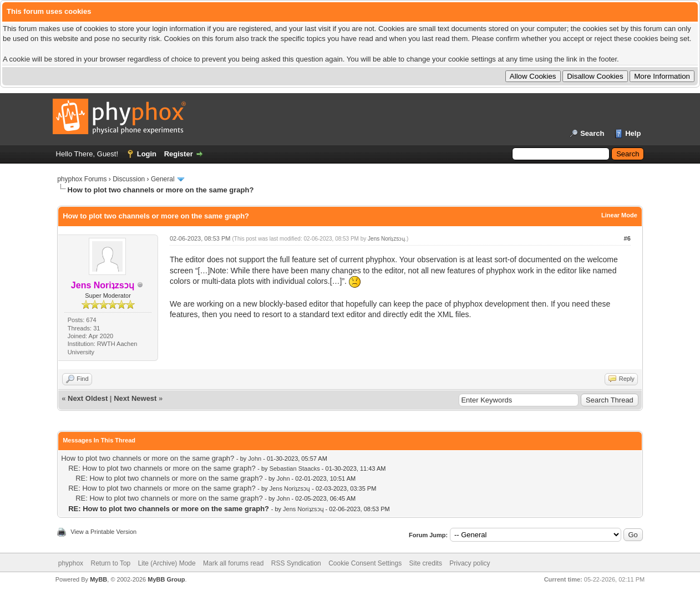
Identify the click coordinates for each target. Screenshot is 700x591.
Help (633, 133)
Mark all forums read (233, 563)
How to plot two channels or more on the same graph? (148, 458)
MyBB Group (166, 579)
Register (179, 154)
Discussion (129, 179)
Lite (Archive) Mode (167, 563)
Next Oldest (88, 398)
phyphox (71, 563)
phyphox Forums (82, 179)
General (163, 179)
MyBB (98, 579)
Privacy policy (470, 563)
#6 (627, 238)
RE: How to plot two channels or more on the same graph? (162, 468)
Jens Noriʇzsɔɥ (386, 239)
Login (147, 154)
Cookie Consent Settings (365, 563)
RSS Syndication (296, 563)
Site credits (426, 563)
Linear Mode (619, 215)
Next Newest (135, 398)
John (255, 458)
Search (592, 133)
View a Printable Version (103, 532)
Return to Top (110, 563)
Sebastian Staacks (295, 468)
